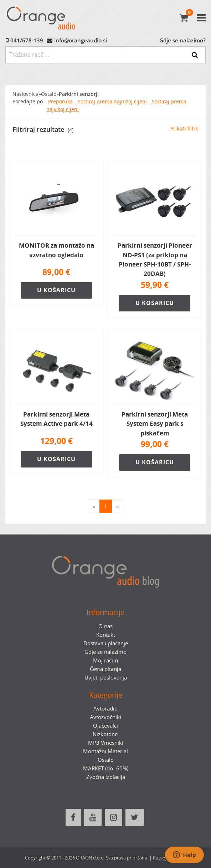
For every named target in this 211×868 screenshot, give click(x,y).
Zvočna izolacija (106, 777)
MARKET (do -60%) (106, 768)
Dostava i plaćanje (106, 643)
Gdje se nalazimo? (182, 40)
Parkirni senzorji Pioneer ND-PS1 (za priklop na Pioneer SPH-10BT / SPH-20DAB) (155, 259)
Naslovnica (25, 94)
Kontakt (106, 635)
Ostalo (49, 94)
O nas (105, 626)
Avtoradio (105, 708)
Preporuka (60, 102)
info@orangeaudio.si (81, 40)
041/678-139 (27, 40)
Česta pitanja (105, 669)
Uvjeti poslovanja (106, 677)
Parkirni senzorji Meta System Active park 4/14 (56, 419)
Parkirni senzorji (79, 94)
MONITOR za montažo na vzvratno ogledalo (56, 250)
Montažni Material (105, 751)
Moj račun (105, 660)
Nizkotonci (106, 734)
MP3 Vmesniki (106, 743)
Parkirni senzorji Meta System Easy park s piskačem (155, 424)
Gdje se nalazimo (105, 652)
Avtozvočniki (105, 717)
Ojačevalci (105, 725)
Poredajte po (28, 102)
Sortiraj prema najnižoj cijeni (112, 102)
